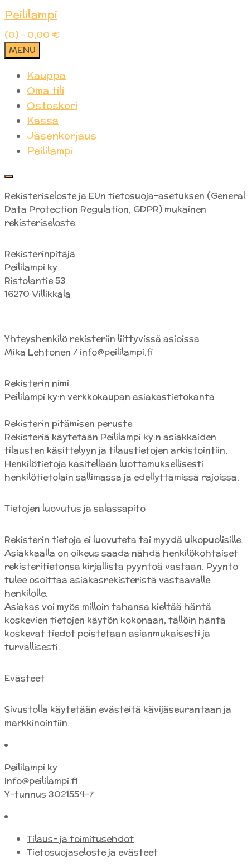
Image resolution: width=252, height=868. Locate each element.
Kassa (43, 120)
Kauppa (46, 75)
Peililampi (31, 14)
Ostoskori (52, 105)
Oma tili (45, 90)
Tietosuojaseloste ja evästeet (92, 852)
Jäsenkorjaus (62, 135)
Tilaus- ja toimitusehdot (80, 839)
